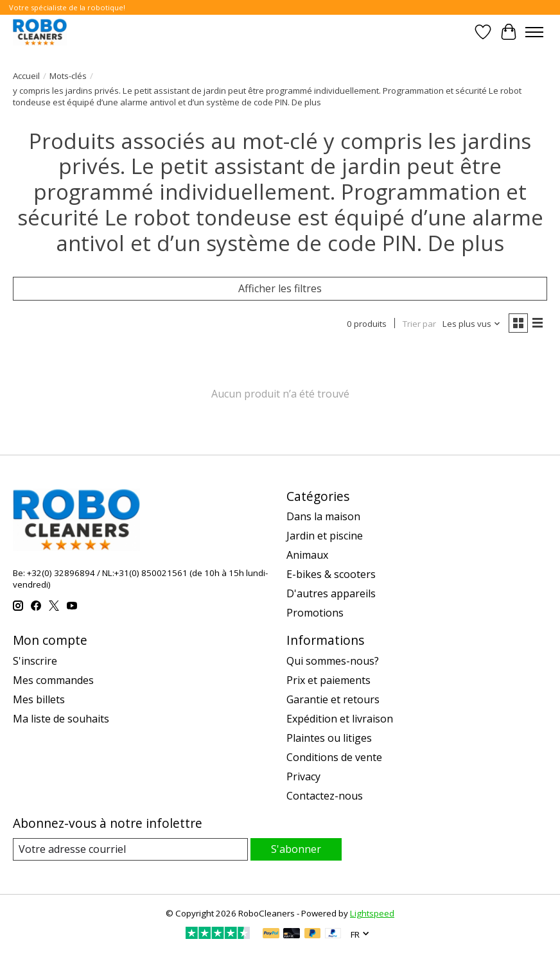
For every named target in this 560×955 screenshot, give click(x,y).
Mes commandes (53, 680)
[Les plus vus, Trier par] (472, 324)
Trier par (419, 324)
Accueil (26, 76)
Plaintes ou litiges (329, 738)
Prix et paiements (328, 680)
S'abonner (296, 849)
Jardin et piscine (325, 536)
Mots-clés (68, 76)
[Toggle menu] (534, 32)
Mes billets (39, 699)
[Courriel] (130, 849)
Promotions (315, 613)
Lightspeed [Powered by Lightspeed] (372, 913)
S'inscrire (35, 661)
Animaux (307, 555)
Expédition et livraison (340, 719)
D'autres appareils (331, 593)
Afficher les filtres (280, 288)
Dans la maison (323, 516)
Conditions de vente (334, 757)
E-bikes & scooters (331, 574)
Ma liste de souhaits (61, 719)
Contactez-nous (325, 796)
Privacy (303, 776)
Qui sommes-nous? (333, 661)
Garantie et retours (333, 699)
